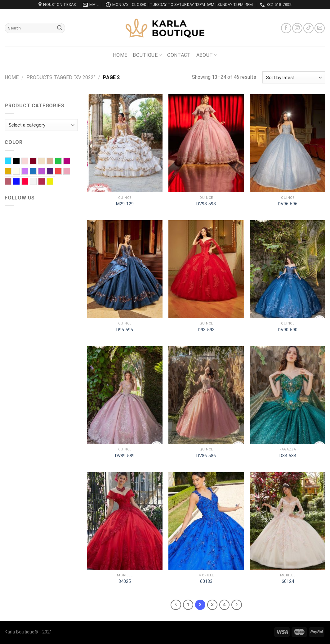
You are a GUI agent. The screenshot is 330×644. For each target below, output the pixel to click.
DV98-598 (206, 204)
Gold (11, 172)
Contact (179, 55)
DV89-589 (125, 456)
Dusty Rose (53, 162)
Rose (70, 172)
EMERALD (62, 162)
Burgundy (36, 162)
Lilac (28, 172)
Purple (53, 172)
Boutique (147, 55)
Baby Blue (11, 161)
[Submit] (60, 28)
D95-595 (125, 330)
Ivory (20, 172)
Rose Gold (11, 182)
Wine (45, 182)
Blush (28, 162)
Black (20, 162)
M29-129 (125, 204)
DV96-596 (288, 204)
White (36, 182)
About (207, 55)
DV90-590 (288, 330)
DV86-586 (206, 456)
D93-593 (206, 330)
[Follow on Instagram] (297, 28)
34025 (125, 581)
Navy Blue (36, 172)
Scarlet (28, 182)
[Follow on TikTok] (308, 28)
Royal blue (20, 182)
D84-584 (288, 456)
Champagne (45, 162)
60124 (288, 581)
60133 (206, 581)
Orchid (45, 172)
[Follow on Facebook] (286, 28)
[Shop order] (294, 77)
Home (120, 55)
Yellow (53, 182)
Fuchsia (70, 162)
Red (62, 172)
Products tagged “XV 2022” (61, 77)
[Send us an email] (320, 28)
